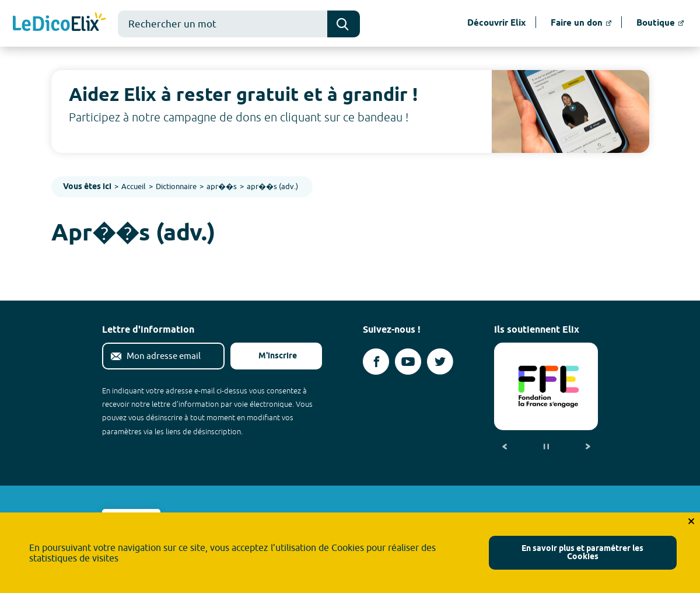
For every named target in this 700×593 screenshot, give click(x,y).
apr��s (222, 186)
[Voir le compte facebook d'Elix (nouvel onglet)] (376, 362)
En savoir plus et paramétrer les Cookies (582, 553)
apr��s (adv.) (272, 186)
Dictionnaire (176, 186)
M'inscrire (268, 356)
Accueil (134, 186)
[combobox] (223, 24)
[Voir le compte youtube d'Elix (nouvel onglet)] (408, 362)
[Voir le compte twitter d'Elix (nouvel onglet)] (440, 362)
